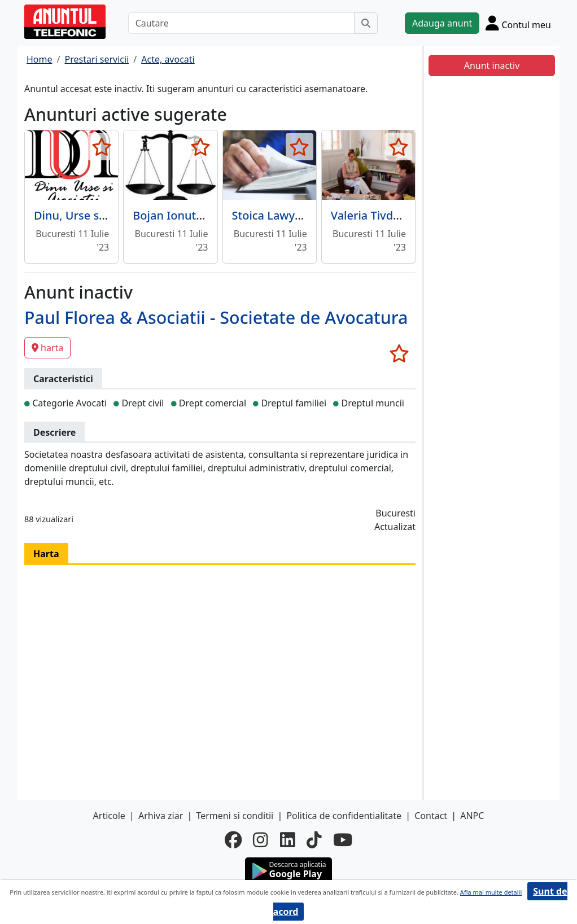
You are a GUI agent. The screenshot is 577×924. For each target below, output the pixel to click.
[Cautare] (241, 23)
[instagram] (261, 840)
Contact (431, 816)
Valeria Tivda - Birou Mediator (410, 215)
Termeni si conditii (235, 816)
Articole (109, 816)
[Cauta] (366, 23)
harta (47, 348)
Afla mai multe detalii (491, 892)
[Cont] (518, 23)
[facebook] (233, 840)
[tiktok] (314, 840)
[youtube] (343, 840)
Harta (46, 554)
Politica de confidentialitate (344, 816)
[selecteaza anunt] (101, 147)
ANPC (472, 816)
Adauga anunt (442, 23)
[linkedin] (288, 840)
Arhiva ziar (161, 816)
